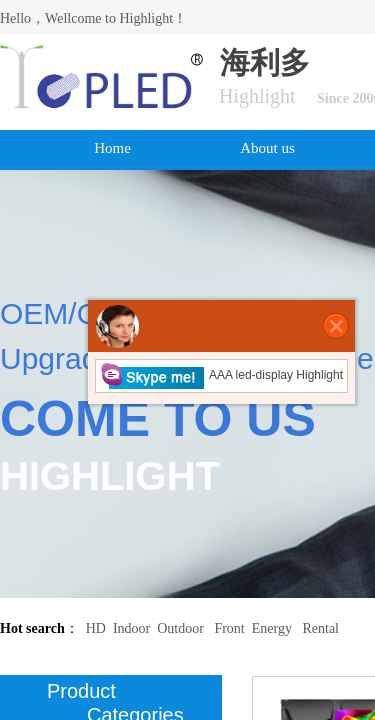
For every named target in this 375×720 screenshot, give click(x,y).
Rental (320, 628)
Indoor (131, 628)
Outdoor (180, 628)
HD (96, 628)
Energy (272, 628)
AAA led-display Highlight (221, 375)
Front (229, 628)
